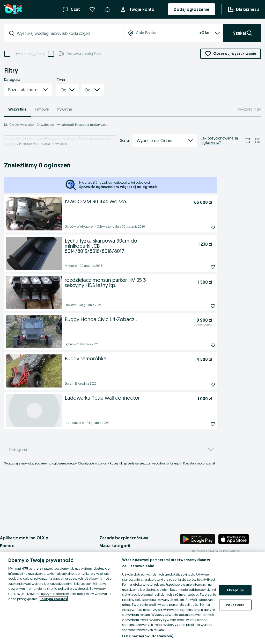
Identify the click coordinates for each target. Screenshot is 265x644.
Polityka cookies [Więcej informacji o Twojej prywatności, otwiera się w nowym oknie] (53, 599)
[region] (132, 598)
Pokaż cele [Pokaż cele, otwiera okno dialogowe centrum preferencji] (235, 605)
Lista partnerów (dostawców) (148, 636)
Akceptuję (235, 590)
